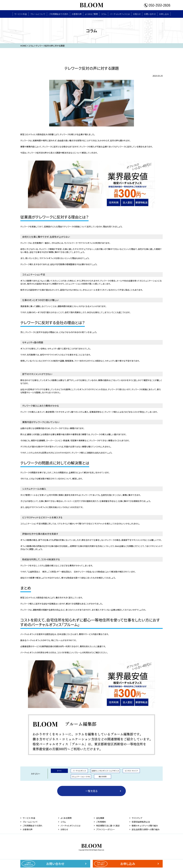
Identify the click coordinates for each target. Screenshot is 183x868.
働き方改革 (103, 777)
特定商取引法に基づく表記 (108, 826)
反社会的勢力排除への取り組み (146, 829)
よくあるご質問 (91, 14)
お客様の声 (77, 14)
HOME (23, 46)
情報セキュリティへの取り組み (145, 826)
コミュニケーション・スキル (81, 777)
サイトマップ (137, 818)
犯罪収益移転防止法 (141, 822)
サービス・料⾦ (21, 14)
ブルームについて (38, 14)
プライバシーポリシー (105, 829)
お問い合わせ (150, 14)
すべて (59, 771)
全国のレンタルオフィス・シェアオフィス (105, 771)
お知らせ (137, 14)
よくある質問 (66, 818)
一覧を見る (91, 791)
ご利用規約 (101, 822)
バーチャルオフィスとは (120, 14)
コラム (104, 14)
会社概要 (100, 818)
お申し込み (164, 14)
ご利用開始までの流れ (59, 14)
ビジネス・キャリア (131, 771)
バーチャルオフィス (79, 771)
